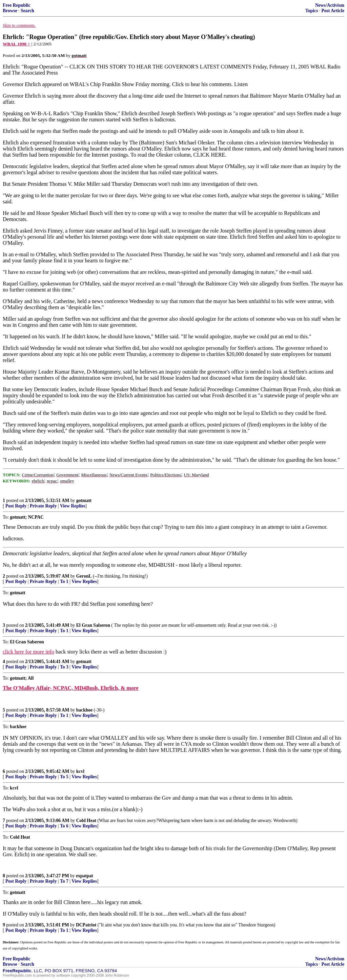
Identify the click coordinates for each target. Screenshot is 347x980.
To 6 (64, 826)
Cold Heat (86, 821)
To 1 (64, 582)
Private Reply (43, 506)
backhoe (84, 710)
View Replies (73, 506)
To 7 (64, 881)
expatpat (85, 876)
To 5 (64, 777)
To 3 (64, 667)
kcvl (80, 771)
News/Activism (330, 5)
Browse (10, 11)
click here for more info (28, 652)
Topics (312, 11)
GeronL (84, 576)
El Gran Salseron (93, 625)
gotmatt (84, 501)
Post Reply (16, 506)
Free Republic (17, 5)
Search (27, 11)
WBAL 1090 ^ (16, 44)
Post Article (333, 11)
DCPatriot (86, 925)
